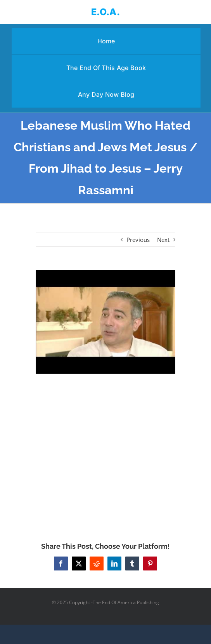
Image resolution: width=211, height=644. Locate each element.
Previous (138, 240)
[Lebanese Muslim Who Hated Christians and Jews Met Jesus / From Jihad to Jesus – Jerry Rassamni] (105, 322)
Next (163, 240)
